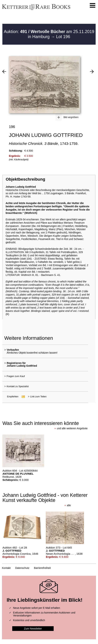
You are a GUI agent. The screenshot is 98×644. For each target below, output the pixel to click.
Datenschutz (22, 568)
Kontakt (6, 568)
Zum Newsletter (33, 629)
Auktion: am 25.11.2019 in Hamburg (49, 34)
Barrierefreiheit (42, 568)
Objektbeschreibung (25, 179)
